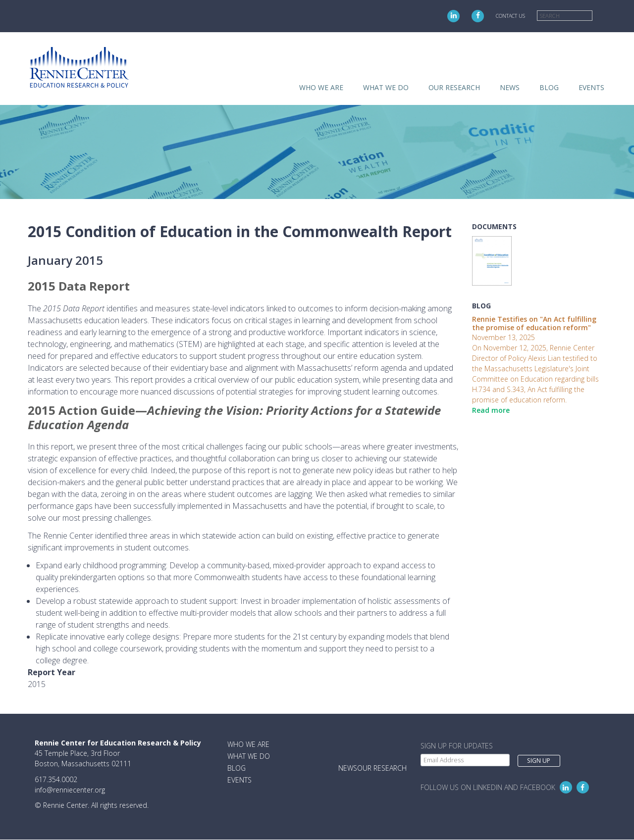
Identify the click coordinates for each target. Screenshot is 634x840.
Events (591, 87)
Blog (549, 87)
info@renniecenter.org (70, 790)
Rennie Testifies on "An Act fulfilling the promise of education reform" (534, 323)
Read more (491, 410)
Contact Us (510, 16)
